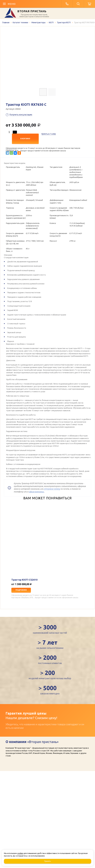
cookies (20, 853)
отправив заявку (52, 489)
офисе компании (37, 492)
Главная (6, 22)
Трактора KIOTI (64, 22)
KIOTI (51, 22)
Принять (47, 861)
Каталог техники (20, 22)
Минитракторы (38, 22)
